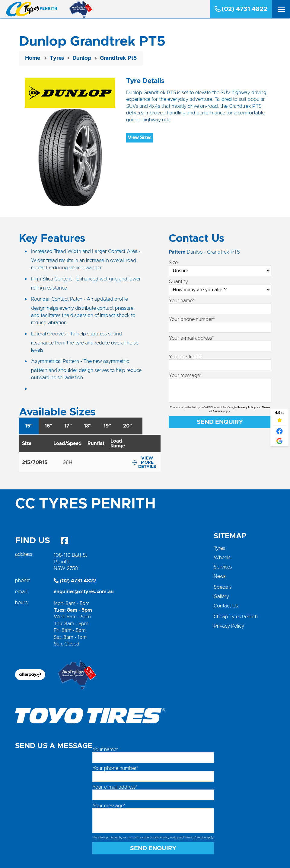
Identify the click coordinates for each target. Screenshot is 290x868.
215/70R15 (35, 463)
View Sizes (140, 138)
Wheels (222, 558)
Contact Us (226, 606)
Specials (223, 587)
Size (173, 263)
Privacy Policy (247, 407)
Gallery (221, 597)
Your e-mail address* (191, 338)
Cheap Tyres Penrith (236, 617)
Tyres (219, 548)
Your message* (185, 376)
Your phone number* (192, 319)
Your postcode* (186, 357)
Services (223, 567)
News (220, 576)
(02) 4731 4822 (241, 9)
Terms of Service (195, 838)
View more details (144, 463)
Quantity (178, 282)
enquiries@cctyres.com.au (84, 592)
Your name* (182, 301)
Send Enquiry (220, 422)
